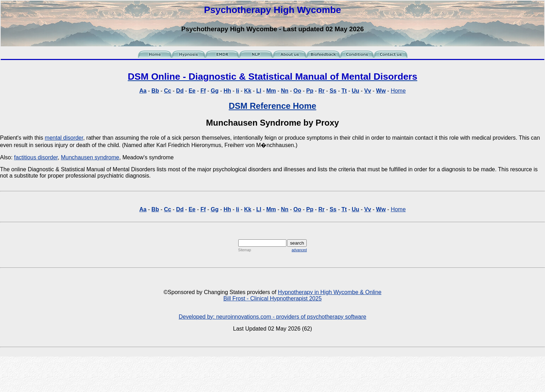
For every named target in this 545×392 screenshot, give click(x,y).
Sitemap (245, 250)
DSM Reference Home (272, 106)
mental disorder (64, 138)
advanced (299, 250)
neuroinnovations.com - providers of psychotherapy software (291, 317)
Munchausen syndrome (90, 157)
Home (398, 91)
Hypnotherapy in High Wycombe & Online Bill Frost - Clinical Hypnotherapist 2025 (302, 295)
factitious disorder (36, 157)
